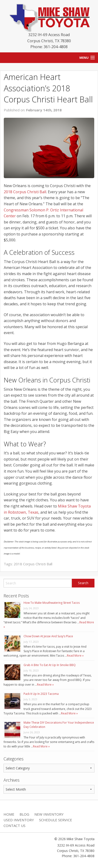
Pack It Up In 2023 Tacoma (41, 694)
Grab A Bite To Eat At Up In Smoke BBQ (50, 665)
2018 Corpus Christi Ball (25, 192)
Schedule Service (56, 820)
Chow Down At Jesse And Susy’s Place (48, 636)
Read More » (75, 656)
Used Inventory (19, 820)
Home (9, 814)
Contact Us (14, 826)
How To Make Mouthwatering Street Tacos (52, 603)
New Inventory (49, 814)
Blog (24, 814)
